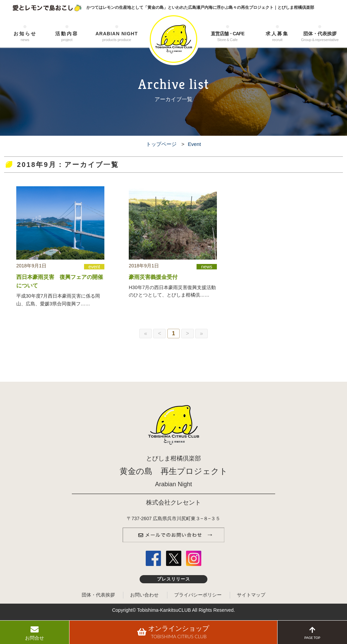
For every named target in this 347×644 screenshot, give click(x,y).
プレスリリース (174, 579)
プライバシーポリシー (198, 595)
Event (194, 144)
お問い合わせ (144, 595)
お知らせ (25, 37)
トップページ (161, 144)
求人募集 (277, 37)
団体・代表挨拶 (320, 37)
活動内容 (67, 37)
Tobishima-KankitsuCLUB (164, 610)
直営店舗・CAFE (227, 37)
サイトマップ (251, 595)
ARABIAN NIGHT (117, 37)
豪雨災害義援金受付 (153, 277)
